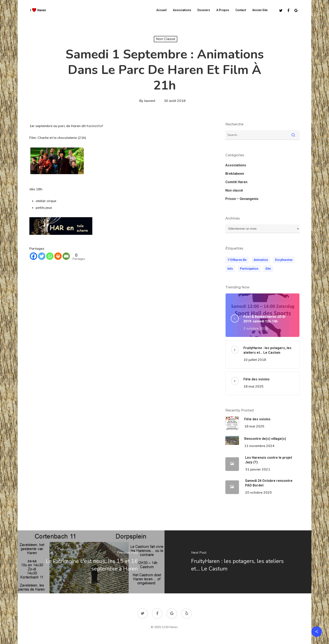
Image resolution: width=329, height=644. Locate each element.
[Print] (58, 256)
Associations (236, 165)
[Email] (66, 256)
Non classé (166, 39)
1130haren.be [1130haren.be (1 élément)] (237, 260)
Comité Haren (236, 182)
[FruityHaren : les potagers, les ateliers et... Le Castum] (238, 562)
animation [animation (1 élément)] (261, 260)
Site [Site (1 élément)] (268, 269)
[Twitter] (42, 256)
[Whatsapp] (50, 256)
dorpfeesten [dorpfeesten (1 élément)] (284, 260)
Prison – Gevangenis (242, 199)
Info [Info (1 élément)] (230, 269)
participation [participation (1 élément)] (249, 269)
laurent (150, 101)
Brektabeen (235, 174)
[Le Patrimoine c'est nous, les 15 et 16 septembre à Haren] (91, 562)
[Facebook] (33, 256)
